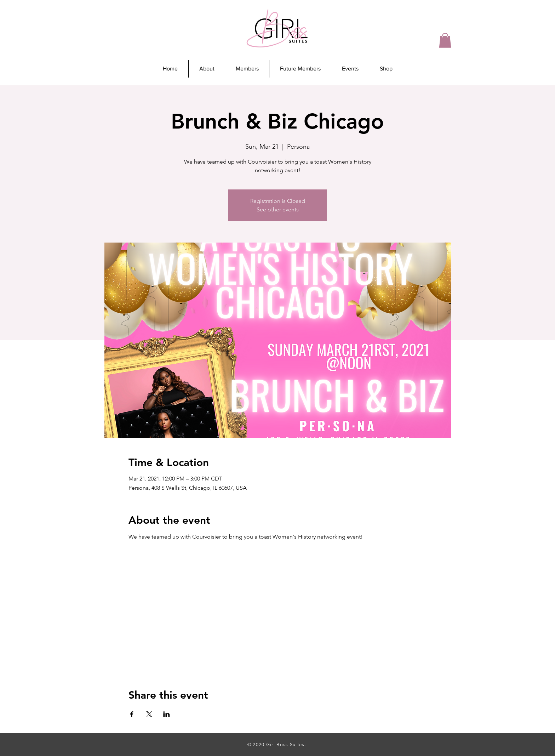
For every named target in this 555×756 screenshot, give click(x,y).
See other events (278, 209)
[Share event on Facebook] (132, 714)
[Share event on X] (149, 714)
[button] (445, 40)
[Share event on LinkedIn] (167, 714)
